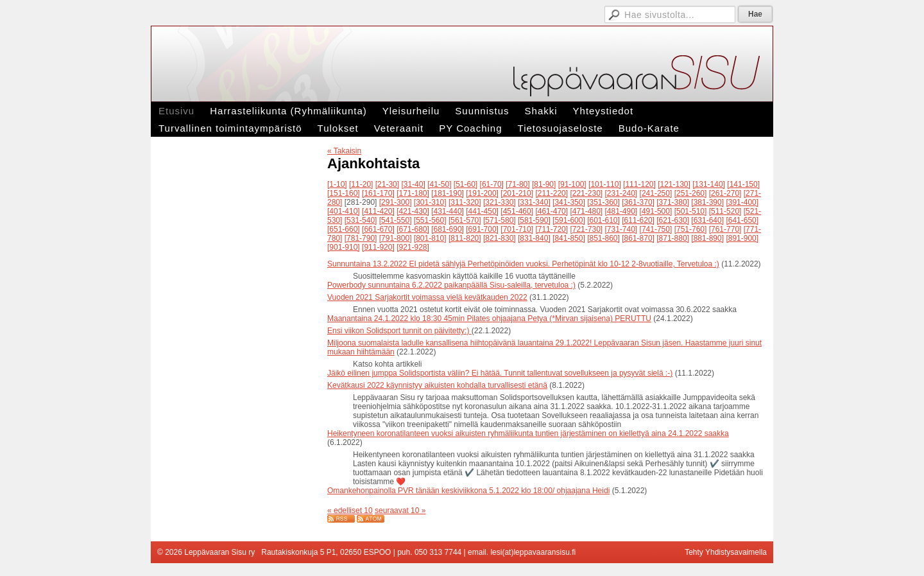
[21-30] (387, 184)
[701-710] (517, 229)
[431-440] (448, 211)
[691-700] (482, 229)
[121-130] (674, 184)
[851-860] (603, 238)
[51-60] (466, 184)
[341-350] (569, 202)
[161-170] (378, 193)
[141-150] (743, 184)
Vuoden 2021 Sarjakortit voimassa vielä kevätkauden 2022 (427, 297)
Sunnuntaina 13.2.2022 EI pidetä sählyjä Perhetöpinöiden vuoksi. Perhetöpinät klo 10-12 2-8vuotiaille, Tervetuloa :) (523, 264)
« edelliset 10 (350, 511)
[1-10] (337, 184)
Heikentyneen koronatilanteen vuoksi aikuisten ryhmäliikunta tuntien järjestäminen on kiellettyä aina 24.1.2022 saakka (528, 433)
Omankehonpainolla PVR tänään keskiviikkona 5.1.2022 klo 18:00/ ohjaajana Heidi (468, 491)
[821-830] (500, 238)
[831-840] (534, 238)
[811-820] (465, 238)
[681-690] (448, 229)
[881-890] (707, 238)
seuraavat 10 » (400, 511)
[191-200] (482, 193)
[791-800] (396, 238)
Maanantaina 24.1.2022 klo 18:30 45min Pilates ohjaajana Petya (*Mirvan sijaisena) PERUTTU (489, 319)
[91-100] (572, 184)
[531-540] (361, 220)
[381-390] (707, 202)
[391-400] (742, 202)
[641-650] (742, 220)
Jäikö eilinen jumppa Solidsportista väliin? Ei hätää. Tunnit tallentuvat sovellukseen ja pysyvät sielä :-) (500, 373)
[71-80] (518, 184)
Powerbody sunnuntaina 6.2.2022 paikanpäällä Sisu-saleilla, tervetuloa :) (451, 285)
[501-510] (691, 211)
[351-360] (603, 202)
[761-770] (725, 229)
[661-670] (378, 229)
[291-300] (396, 202)
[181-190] (448, 193)
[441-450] (482, 211)
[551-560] (430, 220)
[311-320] (465, 202)
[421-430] (413, 211)
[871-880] (673, 238)
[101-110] (605, 184)
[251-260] (691, 193)
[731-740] (621, 229)
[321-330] (500, 202)
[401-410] (344, 211)
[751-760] (691, 229)
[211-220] (552, 193)
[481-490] (621, 211)
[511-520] (725, 211)
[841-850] (569, 238)
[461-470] (552, 211)
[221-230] (586, 193)
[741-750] (656, 229)
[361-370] (638, 202)
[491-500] (656, 211)
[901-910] (344, 247)
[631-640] (707, 220)
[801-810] (430, 238)
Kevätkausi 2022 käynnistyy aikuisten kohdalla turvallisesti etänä (437, 385)
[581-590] (534, 220)
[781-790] (361, 238)
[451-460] (517, 211)
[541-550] (396, 220)
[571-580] (500, 220)
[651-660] (344, 229)
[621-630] (673, 220)
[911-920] (378, 247)
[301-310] (430, 202)
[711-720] (552, 229)
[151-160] (344, 193)
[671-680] (413, 229)
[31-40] (413, 184)
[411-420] (378, 211)
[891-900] (742, 238)
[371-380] (673, 202)
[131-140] (709, 184)
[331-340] (534, 202)
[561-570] (465, 220)
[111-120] (639, 184)
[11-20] (361, 184)
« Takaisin (344, 151)
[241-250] (656, 193)
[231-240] (621, 193)
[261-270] (725, 193)
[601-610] (603, 220)
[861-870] (638, 238)
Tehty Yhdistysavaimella (726, 552)
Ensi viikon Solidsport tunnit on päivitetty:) (399, 331)
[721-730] (586, 229)
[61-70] (492, 184)
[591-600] (569, 220)
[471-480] (586, 211)
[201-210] (517, 193)
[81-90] (544, 184)
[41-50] (439, 184)
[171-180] (413, 193)
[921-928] (413, 247)
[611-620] (638, 220)
